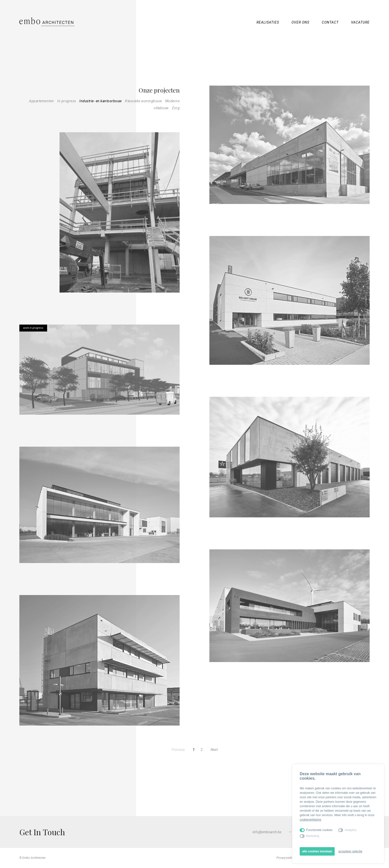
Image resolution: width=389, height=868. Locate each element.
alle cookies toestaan (317, 851)
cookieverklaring (310, 820)
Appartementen (42, 101)
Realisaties (268, 22)
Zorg (176, 108)
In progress (67, 101)
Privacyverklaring (287, 858)
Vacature (360, 22)
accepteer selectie (350, 851)
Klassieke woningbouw (144, 101)
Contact (330, 22)
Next (214, 750)
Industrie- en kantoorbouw (101, 101)
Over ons (300, 22)
